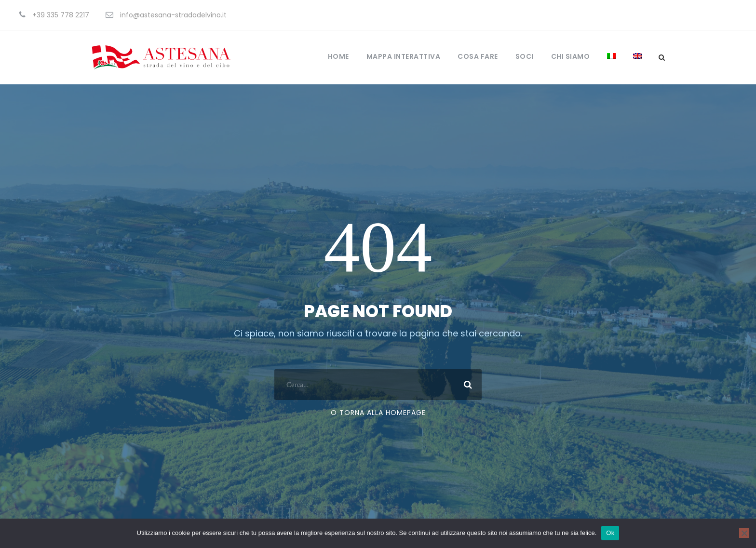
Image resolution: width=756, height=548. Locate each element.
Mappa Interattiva (404, 56)
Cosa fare (478, 56)
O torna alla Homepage (378, 413)
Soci (525, 56)
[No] (744, 533)
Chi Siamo (571, 56)
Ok (610, 533)
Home (338, 56)
